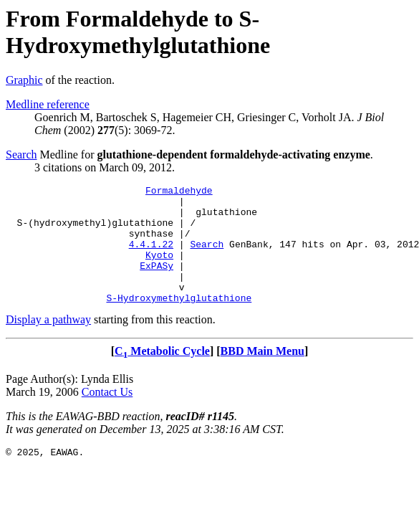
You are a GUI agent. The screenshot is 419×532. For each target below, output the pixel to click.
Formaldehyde (179, 192)
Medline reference (48, 104)
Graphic (24, 80)
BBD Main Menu (263, 375)
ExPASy (156, 282)
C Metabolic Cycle (162, 375)
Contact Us (107, 415)
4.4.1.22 (151, 257)
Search (21, 155)
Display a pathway (48, 343)
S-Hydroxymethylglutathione (179, 321)
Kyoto (159, 270)
